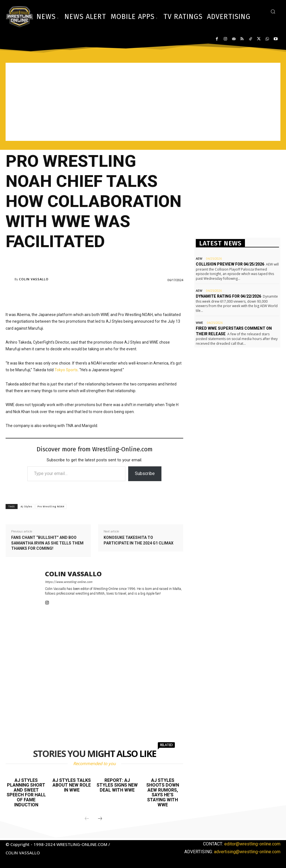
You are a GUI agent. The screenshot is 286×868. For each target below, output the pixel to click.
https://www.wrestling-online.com (69, 582)
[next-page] (100, 819)
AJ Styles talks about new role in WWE (72, 785)
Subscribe (145, 473)
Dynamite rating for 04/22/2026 (228, 296)
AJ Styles (27, 507)
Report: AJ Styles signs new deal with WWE (117, 785)
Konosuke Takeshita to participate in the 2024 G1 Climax (139, 540)
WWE (199, 323)
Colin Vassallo (34, 279)
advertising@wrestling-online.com (247, 852)
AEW (199, 258)
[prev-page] (87, 819)
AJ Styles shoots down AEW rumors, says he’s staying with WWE (163, 793)
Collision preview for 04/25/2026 (230, 264)
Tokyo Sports (66, 370)
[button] (273, 11)
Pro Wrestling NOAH (51, 507)
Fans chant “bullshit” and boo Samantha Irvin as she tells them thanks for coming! (47, 543)
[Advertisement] (143, 102)
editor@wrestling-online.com (252, 844)
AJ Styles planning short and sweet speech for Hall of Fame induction (26, 793)
